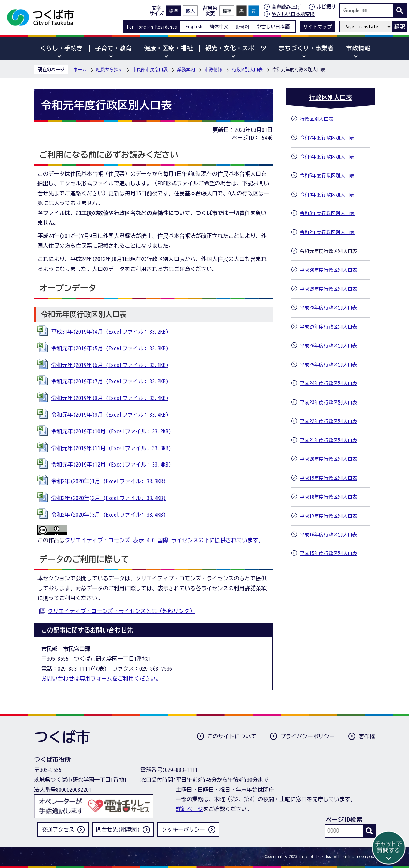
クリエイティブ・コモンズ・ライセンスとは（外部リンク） (121, 611)
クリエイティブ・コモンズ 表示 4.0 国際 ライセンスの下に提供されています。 (164, 540)
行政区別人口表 (247, 70)
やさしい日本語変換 (293, 14)
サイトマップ (317, 27)
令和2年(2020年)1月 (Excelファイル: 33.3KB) (108, 481)
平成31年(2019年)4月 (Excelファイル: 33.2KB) (110, 332)
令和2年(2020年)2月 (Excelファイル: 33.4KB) (108, 498)
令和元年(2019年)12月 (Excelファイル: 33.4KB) (111, 465)
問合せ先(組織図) (118, 829)
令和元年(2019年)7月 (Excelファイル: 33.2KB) (110, 381)
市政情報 (213, 70)
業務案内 (186, 70)
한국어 (242, 26)
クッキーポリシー (183, 829)
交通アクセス (58, 829)
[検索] (368, 11)
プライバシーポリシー (307, 736)
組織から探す (109, 70)
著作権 (367, 736)
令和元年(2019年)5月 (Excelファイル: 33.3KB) (110, 348)
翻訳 (399, 27)
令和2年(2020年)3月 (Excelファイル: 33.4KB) (108, 515)
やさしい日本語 (273, 26)
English (194, 26)
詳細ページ (190, 809)
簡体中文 (219, 26)
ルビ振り (326, 7)
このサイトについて (232, 736)
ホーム (80, 70)
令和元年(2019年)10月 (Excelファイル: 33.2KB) (111, 431)
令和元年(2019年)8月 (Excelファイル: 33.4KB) (110, 398)
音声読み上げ (286, 7)
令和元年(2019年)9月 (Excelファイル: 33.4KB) (110, 415)
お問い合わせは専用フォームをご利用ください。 (101, 679)
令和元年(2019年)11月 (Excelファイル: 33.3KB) (111, 448)
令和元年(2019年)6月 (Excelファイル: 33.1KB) (110, 365)
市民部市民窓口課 (150, 70)
